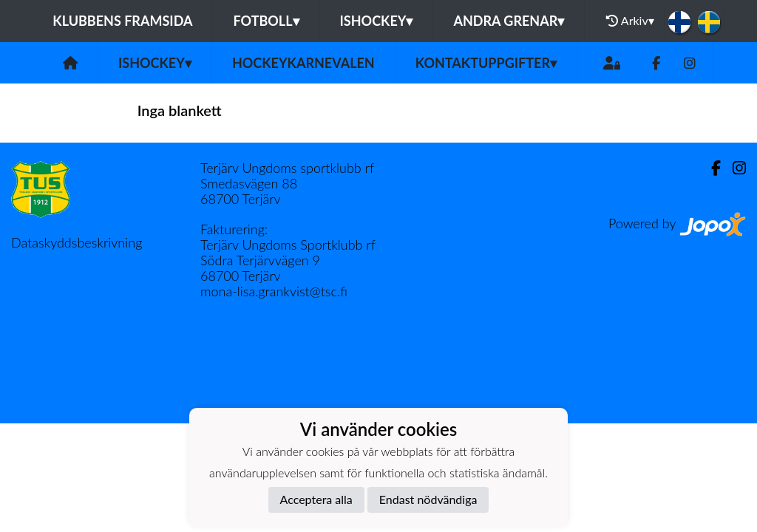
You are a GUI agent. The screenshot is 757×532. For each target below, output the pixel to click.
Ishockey (377, 21)
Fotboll (266, 21)
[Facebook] (656, 63)
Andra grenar (509, 21)
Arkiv (630, 21)
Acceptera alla (316, 499)
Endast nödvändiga (428, 499)
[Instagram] (690, 63)
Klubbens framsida (122, 21)
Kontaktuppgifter (486, 63)
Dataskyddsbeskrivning (77, 242)
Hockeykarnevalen (303, 63)
